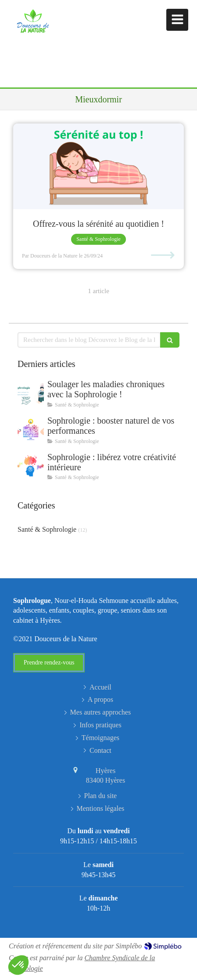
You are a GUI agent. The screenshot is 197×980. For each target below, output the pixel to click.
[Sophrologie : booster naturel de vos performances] (31, 429)
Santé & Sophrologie (47, 529)
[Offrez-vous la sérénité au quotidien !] (98, 166)
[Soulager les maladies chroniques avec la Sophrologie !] (31, 393)
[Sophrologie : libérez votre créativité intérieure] (31, 466)
